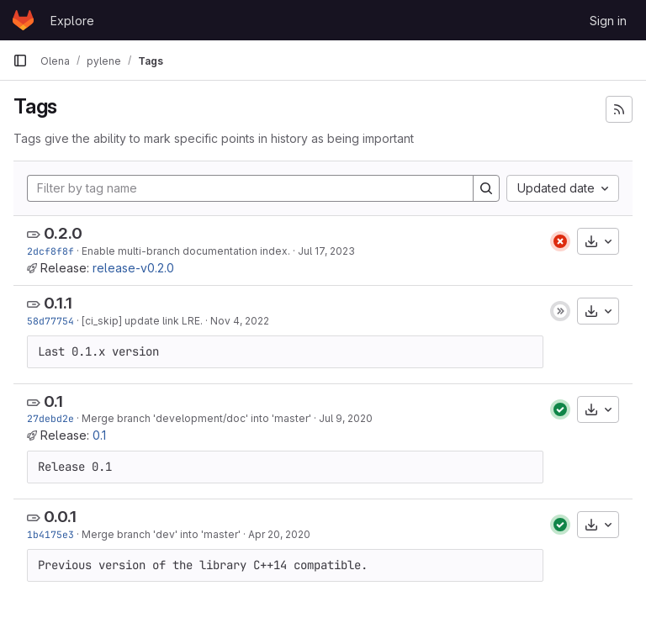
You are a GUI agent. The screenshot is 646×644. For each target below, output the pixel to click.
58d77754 (50, 321)
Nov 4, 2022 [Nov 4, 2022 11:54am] (240, 321)
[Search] (486, 188)
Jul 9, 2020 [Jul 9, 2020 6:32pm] (346, 418)
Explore (72, 21)
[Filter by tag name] (250, 188)
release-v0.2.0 (133, 268)
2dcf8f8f (50, 251)
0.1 (53, 401)
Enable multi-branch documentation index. (186, 251)
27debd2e (50, 418)
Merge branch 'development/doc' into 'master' (196, 418)
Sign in (608, 21)
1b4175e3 (50, 534)
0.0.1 (60, 517)
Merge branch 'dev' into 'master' (161, 534)
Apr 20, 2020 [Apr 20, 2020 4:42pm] (279, 534)
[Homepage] (23, 20)
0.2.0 (63, 233)
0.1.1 (58, 303)
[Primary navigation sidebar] (20, 61)
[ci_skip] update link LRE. (142, 321)
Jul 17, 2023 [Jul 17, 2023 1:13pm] (326, 251)
